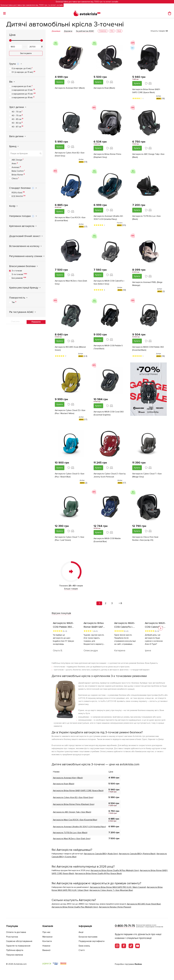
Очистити (15, 321)
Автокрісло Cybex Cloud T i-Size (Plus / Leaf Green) (70, 539)
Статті (82, 950)
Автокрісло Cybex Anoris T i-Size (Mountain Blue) (111, 890)
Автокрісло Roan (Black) (104, 88)
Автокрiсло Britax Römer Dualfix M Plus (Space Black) (98, 873)
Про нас (46, 932)
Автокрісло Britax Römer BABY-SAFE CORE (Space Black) (146, 91)
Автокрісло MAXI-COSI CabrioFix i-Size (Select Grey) (109, 282)
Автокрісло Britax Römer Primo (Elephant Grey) (107, 156)
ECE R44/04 (19, 196)
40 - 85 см (17, 119)
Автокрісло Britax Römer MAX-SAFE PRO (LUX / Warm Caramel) (118, 887)
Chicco (15, 178)
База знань (84, 946)
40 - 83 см (17, 123)
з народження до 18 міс (23, 97)
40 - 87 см (17, 127)
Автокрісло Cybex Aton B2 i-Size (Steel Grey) (70, 154)
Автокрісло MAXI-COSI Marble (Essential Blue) (107, 540)
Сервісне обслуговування (19, 941)
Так (14, 302)
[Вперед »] (120, 603)
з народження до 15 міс (24, 94)
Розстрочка (12, 937)
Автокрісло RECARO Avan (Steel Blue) (144, 904)
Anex (15, 163)
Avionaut (16, 167)
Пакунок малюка (14, 955)
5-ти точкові (19, 274)
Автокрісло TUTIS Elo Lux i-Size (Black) (146, 218)
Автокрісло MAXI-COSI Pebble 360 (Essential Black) (148, 349)
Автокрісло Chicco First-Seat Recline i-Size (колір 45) (145, 539)
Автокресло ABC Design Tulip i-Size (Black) (148, 156)
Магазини (47, 937)
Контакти (47, 941)
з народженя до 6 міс (22, 86)
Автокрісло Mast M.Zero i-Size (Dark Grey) (71, 282)
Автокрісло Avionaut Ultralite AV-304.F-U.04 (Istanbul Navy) (108, 218)
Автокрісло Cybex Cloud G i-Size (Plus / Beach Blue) (70, 475)
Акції (81, 932)
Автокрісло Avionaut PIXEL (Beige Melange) (147, 284)
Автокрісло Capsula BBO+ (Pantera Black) (137, 854)
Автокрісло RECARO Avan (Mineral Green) (70, 349)
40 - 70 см (17, 112)
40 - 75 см (17, 115)
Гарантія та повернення (18, 946)
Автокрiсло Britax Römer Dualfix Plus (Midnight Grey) (75, 907)
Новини (46, 946)
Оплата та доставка (16, 932)
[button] (161, 628)
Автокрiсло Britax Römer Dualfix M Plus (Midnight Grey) (115, 870)
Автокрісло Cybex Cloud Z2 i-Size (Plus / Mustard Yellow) (70, 412)
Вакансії (46, 950)
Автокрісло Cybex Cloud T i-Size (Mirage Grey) (147, 475)
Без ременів (19, 278)
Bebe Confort (18, 171)
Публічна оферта (15, 950)
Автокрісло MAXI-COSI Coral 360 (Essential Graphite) (109, 413)
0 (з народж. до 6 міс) (22, 68)
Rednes (138, 964)
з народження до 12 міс (23, 90)
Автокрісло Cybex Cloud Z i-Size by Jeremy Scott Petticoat (110, 475)
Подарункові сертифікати (92, 941)
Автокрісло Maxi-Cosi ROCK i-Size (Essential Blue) (70, 219)
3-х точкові (17, 271)
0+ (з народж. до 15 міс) (23, 72)
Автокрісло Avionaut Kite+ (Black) (70, 88)
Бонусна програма (88, 937)
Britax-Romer (18, 175)
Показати (36, 322)
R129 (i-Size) (18, 192)
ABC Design (17, 160)
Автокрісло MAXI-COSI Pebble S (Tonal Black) (108, 347)
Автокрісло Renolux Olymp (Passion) (115, 907)
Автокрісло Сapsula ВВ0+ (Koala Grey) (101, 854)
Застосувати (26, 53)
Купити (60, 82)
